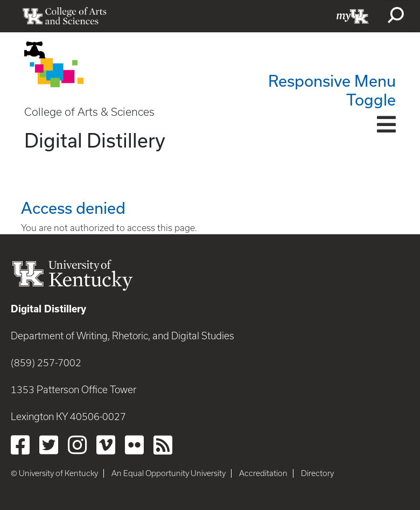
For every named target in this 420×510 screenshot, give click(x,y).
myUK (353, 16)
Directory (317, 473)
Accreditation (263, 473)
